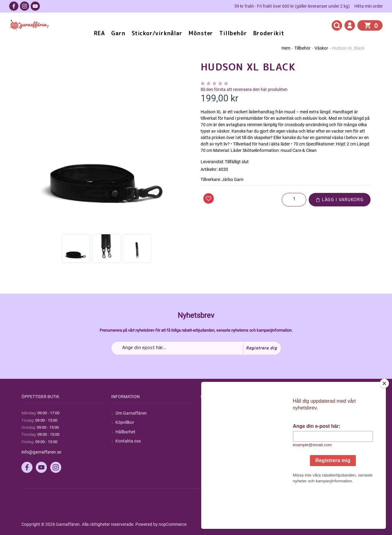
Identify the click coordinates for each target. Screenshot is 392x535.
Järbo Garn (233, 179)
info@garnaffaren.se (41, 452)
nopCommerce (173, 524)
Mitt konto (304, 413)
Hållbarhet (125, 432)
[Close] (384, 422)
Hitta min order (369, 6)
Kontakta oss (128, 441)
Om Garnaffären (131, 413)
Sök (208, 413)
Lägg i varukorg (340, 200)
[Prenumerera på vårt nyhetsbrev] (196, 348)
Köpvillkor (125, 422)
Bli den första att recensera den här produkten (244, 89)
